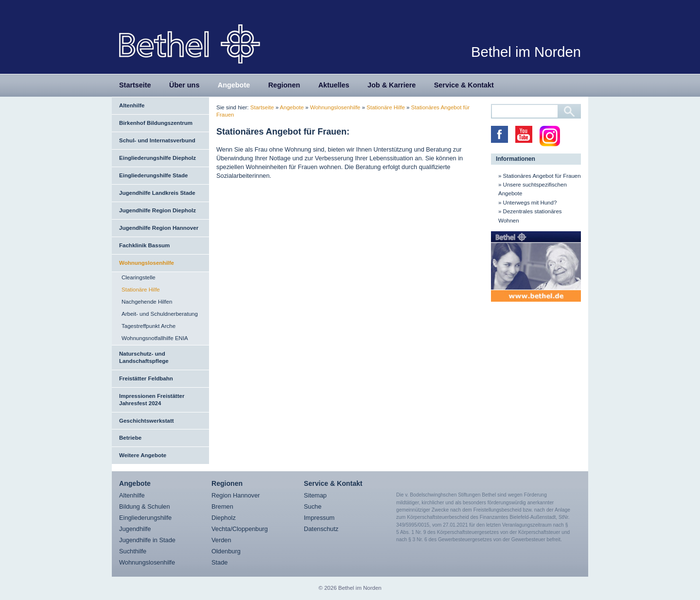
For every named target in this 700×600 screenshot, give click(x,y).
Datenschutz (321, 529)
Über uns (184, 85)
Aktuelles (334, 85)
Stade (219, 562)
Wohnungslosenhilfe (147, 263)
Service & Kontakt (464, 85)
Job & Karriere (392, 85)
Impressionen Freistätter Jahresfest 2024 (152, 400)
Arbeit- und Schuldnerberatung (160, 314)
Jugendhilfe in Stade (147, 540)
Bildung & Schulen (145, 506)
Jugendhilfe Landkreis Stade (157, 193)
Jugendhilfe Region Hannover (159, 228)
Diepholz (224, 518)
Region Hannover (236, 495)
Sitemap (315, 495)
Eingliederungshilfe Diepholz (157, 158)
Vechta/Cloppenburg (240, 529)
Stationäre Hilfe (141, 290)
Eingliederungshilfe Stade (153, 175)
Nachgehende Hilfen (147, 302)
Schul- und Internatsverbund (157, 140)
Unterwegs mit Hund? (530, 203)
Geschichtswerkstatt (147, 421)
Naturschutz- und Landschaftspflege (144, 357)
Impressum (319, 518)
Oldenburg (226, 551)
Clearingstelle (139, 277)
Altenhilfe (132, 105)
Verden (221, 540)
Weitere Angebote (143, 455)
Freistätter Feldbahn (146, 378)
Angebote (234, 85)
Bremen (222, 506)
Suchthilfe (133, 551)
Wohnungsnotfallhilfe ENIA (155, 338)
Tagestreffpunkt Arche (149, 326)
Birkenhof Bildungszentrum (156, 123)
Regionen (284, 85)
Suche (313, 506)
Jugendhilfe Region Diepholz (157, 210)
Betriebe (130, 438)
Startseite (135, 85)
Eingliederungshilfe (145, 518)
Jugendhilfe (135, 529)
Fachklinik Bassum (144, 245)
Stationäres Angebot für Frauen (542, 176)
